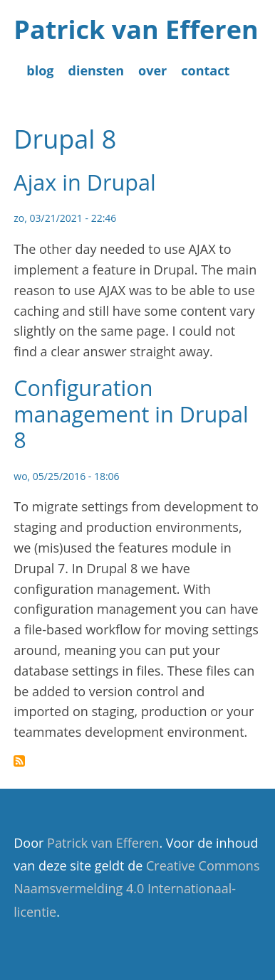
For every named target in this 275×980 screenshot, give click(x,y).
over (152, 70)
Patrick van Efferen (136, 30)
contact (205, 70)
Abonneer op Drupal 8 (19, 761)
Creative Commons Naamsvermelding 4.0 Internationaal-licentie (136, 889)
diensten (97, 70)
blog (40, 70)
